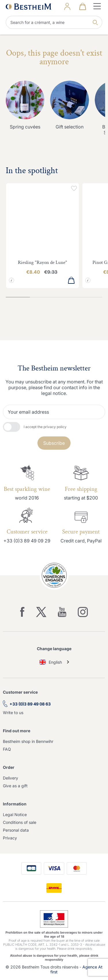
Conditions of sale (20, 822)
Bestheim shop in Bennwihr (28, 741)
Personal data (16, 830)
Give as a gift (15, 786)
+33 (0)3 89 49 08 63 (30, 704)
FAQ (7, 749)
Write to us (13, 713)
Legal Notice (15, 815)
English (51, 662)
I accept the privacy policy (45, 427)
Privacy (10, 838)
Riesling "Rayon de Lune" (42, 262)
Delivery (11, 778)
